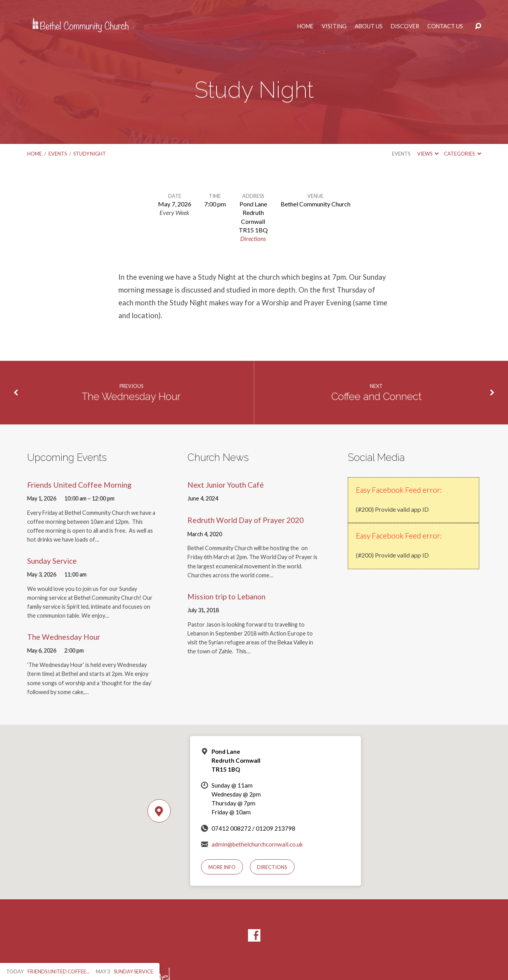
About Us (369, 26)
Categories (462, 154)
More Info (222, 867)
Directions (253, 238)
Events (58, 154)
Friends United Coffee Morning (79, 485)
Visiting (334, 26)
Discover (405, 26)
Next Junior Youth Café (226, 485)
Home (305, 26)
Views (428, 154)
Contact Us (445, 26)
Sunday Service (52, 561)
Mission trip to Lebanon (226, 596)
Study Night (90, 154)
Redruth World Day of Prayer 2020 (245, 520)
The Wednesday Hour (131, 397)
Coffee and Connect (376, 397)
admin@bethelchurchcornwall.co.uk (257, 844)
